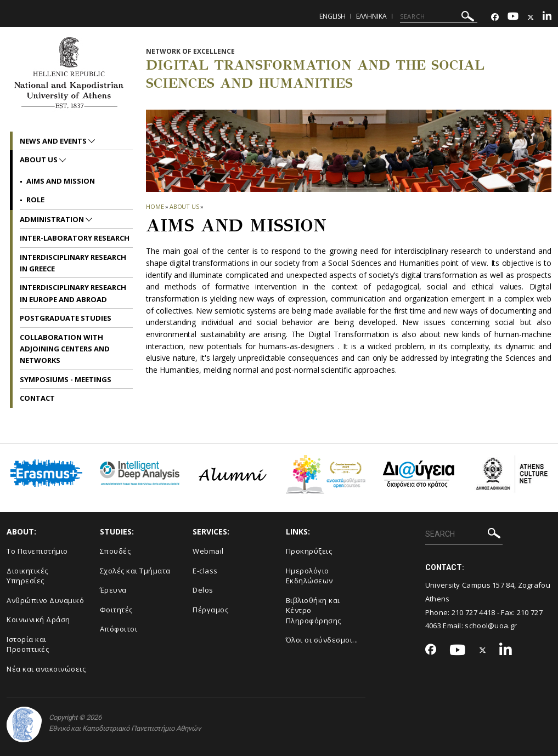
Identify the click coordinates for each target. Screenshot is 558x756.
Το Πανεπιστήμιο (37, 551)
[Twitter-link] (531, 17)
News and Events (54, 141)
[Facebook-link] (495, 17)
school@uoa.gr (491, 626)
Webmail (208, 551)
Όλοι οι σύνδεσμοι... (322, 640)
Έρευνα (113, 590)
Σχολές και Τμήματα (135, 571)
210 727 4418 (474, 612)
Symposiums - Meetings (66, 379)
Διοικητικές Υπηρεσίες (27, 576)
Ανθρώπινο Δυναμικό (45, 600)
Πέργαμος (210, 610)
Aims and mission (61, 181)
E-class (205, 571)
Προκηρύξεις (309, 551)
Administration (53, 219)
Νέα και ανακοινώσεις (46, 669)
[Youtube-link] (513, 17)
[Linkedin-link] (547, 17)
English (332, 16)
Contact (37, 398)
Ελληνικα (371, 16)
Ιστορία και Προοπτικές (28, 644)
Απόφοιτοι (119, 629)
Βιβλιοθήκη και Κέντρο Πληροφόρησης (314, 610)
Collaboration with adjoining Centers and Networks (65, 349)
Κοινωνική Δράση (38, 619)
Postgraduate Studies (66, 318)
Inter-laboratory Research (75, 238)
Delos (203, 590)
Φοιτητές (116, 610)
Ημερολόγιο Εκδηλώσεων (309, 576)
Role (35, 200)
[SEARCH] (439, 16)
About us (184, 206)
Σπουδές (115, 551)
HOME (155, 206)
